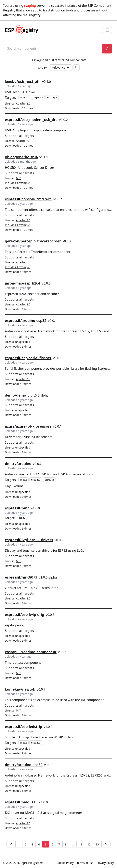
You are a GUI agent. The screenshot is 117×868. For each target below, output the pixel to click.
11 (81, 844)
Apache (21, 262)
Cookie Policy (65, 863)
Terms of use (85, 863)
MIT (18, 178)
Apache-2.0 (23, 103)
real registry (31, 15)
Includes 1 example (17, 183)
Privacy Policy (105, 863)
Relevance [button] (61, 68)
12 (89, 844)
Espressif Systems (32, 863)
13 (97, 844)
